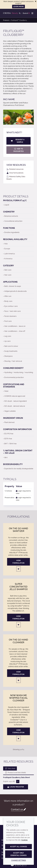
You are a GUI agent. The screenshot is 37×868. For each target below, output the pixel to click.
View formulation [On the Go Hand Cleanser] (18, 673)
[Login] (19, 569)
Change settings (19, 860)
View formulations (15, 173)
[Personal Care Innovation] (11, 13)
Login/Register (16, 787)
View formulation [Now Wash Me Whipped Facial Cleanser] (18, 731)
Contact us (17, 809)
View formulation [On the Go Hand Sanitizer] (18, 562)
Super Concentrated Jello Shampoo (19, 587)
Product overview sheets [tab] (15, 773)
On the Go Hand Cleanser (18, 641)
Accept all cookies (18, 847)
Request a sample (17, 141)
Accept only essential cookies (19, 854)
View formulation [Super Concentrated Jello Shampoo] (18, 617)
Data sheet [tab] (10, 768)
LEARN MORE (19, 7)
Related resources (15, 169)
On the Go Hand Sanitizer (18, 530)
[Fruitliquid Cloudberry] (18, 150)
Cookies (24, 840)
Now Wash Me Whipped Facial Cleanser (18, 698)
